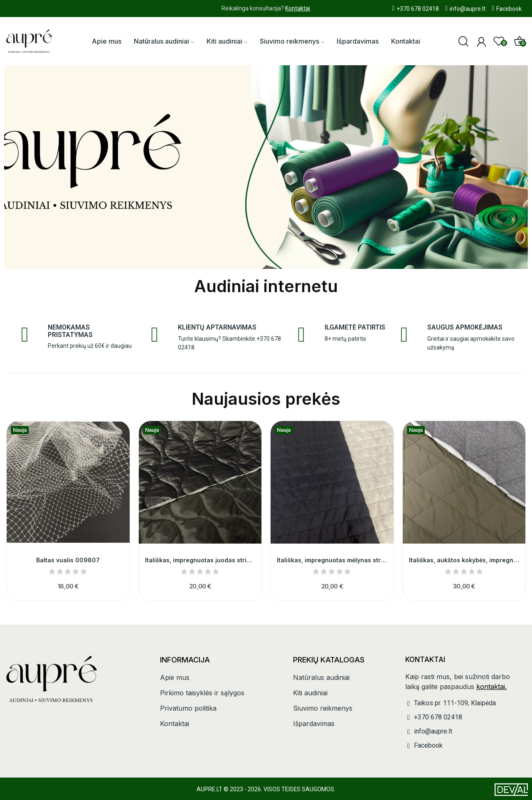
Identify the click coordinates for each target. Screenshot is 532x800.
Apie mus (175, 677)
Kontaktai (298, 8)
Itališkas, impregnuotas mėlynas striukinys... (332, 560)
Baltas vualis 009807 (68, 560)
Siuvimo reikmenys (323, 708)
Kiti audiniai (310, 693)
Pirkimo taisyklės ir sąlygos (202, 693)
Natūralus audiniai (321, 677)
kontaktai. (491, 687)
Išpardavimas (314, 724)
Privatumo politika (188, 708)
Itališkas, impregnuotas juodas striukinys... (200, 560)
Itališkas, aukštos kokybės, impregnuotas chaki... (464, 560)
